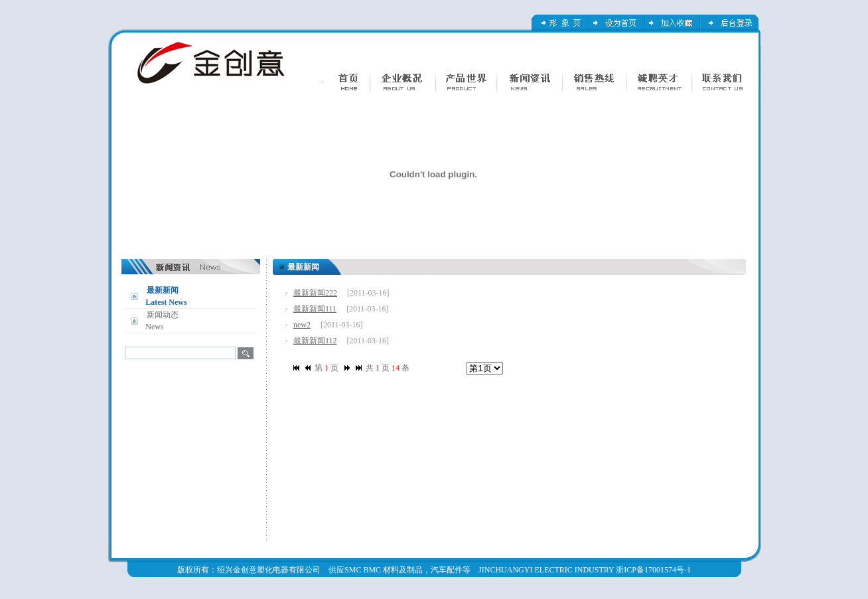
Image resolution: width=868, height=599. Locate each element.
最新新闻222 (315, 293)
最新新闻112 (315, 341)
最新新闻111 (315, 309)
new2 (302, 325)
